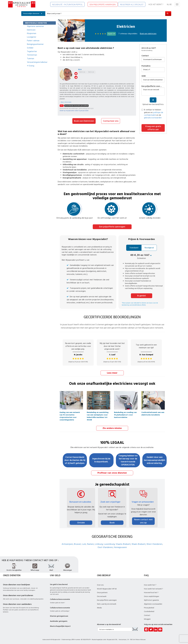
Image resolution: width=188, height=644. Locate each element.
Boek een (148, 34)
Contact (145, 56)
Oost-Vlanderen (105, 547)
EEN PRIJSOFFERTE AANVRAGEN (103, 4)
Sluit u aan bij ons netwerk (107, 604)
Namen (90, 544)
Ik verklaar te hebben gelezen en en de (152, 114)
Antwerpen (67, 544)
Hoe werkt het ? (150, 585)
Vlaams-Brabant (123, 544)
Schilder (30, 48)
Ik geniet (142, 295)
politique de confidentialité (154, 114)
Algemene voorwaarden (153, 604)
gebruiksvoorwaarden (153, 118)
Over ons (100, 585)
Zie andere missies (112, 428)
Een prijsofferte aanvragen (112, 227)
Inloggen (147, 619)
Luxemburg (109, 544)
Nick (80, 69)
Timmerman (32, 55)
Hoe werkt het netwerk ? (153, 588)
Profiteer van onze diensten (112, 472)
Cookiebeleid (149, 611)
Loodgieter (32, 37)
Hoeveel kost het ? (151, 592)
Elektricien (31, 30)
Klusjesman (32, 33)
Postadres (146, 66)
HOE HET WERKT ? (156, 4)
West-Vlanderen (154, 544)
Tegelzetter (32, 51)
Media (99, 607)
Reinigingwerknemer (35, 44)
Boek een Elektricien (84, 121)
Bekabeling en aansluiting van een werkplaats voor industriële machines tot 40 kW (98, 413)
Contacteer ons (111, 121)
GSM (144, 76)
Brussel (77, 544)
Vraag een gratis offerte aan (153, 128)
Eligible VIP (111, 34)
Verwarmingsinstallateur (37, 62)
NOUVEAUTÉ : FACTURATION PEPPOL (67, 4)
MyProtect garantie (151, 600)
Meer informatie (66, 102)
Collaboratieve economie (60, 599)
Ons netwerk (102, 596)
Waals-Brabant (139, 544)
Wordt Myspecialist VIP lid (107, 588)
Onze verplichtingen (152, 596)
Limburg (99, 544)
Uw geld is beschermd (59, 584)
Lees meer (112, 373)
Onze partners (102, 592)
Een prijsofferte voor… (152, 86)
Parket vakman (33, 41)
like (76, 77)
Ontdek (81, 522)
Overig (31, 66)
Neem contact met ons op (143, 521)
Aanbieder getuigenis (59, 621)
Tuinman (31, 59)
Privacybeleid (149, 607)
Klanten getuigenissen (59, 616)
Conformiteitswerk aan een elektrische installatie (153, 413)
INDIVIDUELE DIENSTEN (36, 23)
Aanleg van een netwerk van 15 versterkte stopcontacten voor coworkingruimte (70, 413)
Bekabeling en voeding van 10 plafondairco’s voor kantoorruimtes (125, 413)
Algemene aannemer (35, 26)
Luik (84, 544)
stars (76, 74)
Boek (112, 522)
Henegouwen (120, 547)
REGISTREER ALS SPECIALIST (132, 4)
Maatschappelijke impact (60, 626)
